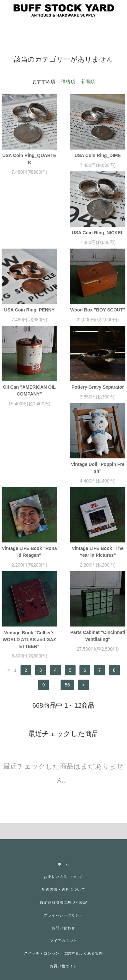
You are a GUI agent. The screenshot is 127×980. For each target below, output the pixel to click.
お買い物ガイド (64, 966)
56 (67, 685)
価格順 (68, 81)
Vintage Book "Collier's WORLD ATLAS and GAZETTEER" (29, 640)
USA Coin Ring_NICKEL (98, 233)
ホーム (63, 864)
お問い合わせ (64, 928)
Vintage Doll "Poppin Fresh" (98, 468)
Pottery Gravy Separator (98, 387)
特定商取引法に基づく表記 (63, 902)
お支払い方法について (63, 877)
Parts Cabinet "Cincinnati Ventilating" (98, 636)
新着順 (88, 81)
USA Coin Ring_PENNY (29, 310)
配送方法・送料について (63, 889)
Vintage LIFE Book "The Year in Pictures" (98, 552)
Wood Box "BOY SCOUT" (98, 310)
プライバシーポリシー (63, 915)
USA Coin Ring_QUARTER (29, 159)
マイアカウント (64, 941)
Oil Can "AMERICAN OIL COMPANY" (29, 390)
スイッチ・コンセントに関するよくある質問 (63, 953)
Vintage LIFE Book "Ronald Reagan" (29, 552)
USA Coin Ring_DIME (98, 155)
